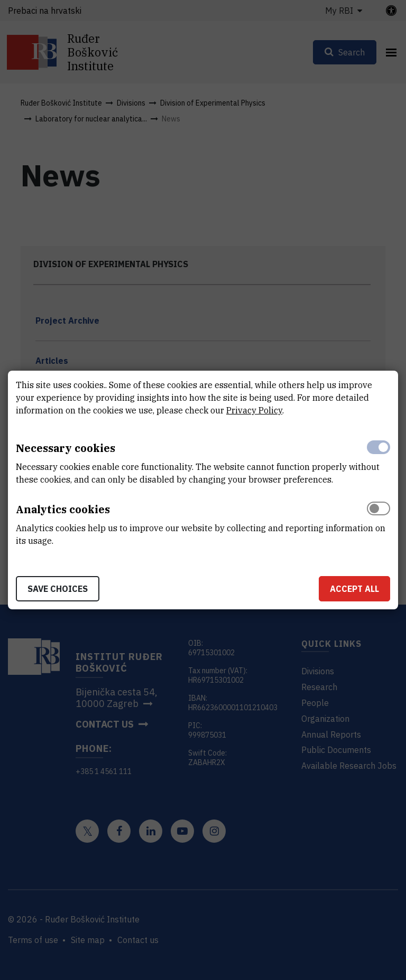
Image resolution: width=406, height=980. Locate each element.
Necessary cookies (66, 448)
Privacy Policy (254, 410)
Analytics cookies (63, 509)
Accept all (354, 589)
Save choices (58, 589)
